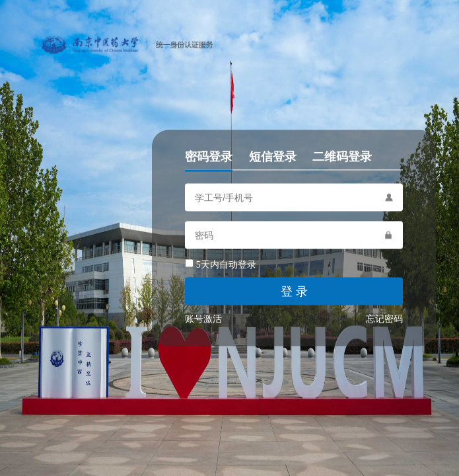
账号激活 (203, 319)
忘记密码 (384, 319)
